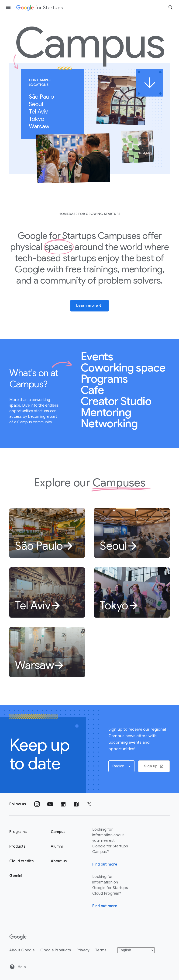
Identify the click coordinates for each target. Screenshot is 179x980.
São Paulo (44, 97)
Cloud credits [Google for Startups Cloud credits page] (21, 861)
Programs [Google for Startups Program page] (18, 832)
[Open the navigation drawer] (8, 7)
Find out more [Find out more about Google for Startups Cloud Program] (105, 906)
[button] (122, 766)
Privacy (83, 950)
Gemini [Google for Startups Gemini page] (16, 876)
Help (18, 967)
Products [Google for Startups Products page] (17, 846)
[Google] (18, 937)
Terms (101, 950)
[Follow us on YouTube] (50, 804)
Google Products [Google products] (56, 950)
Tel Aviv (41, 112)
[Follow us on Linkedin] (63, 804)
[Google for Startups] (40, 7)
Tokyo (39, 119)
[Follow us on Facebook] (76, 804)
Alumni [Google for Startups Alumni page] (57, 846)
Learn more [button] (89, 306)
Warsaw (42, 127)
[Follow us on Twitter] (89, 804)
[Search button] (171, 7)
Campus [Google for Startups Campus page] (58, 832)
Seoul (38, 104)
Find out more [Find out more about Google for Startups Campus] (105, 864)
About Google (22, 950)
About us (59, 861)
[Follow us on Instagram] (37, 804)
